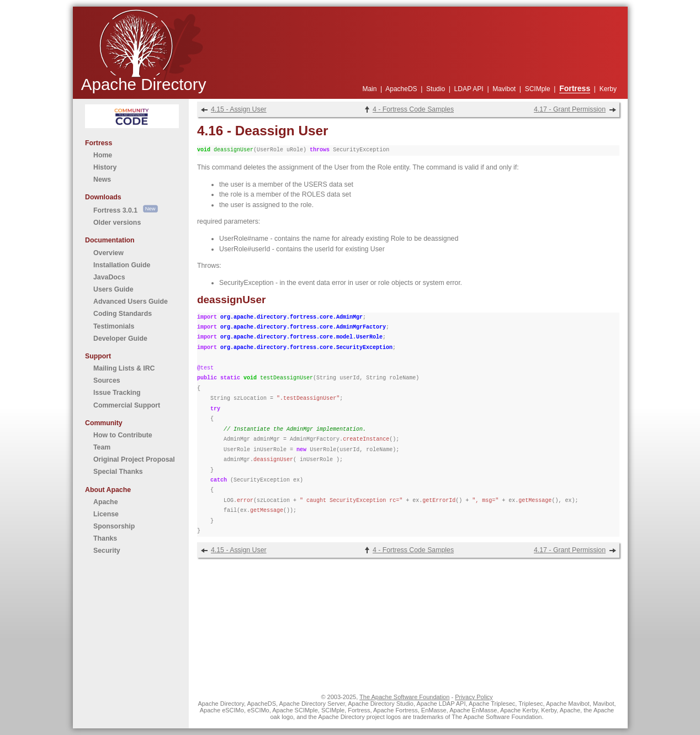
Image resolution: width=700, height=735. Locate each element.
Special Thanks (118, 472)
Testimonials (114, 326)
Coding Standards (123, 314)
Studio (436, 89)
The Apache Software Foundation (404, 697)
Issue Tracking (117, 393)
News (102, 179)
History (105, 167)
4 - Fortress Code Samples (413, 109)
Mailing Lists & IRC (124, 368)
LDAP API (470, 89)
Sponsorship (114, 526)
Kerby (608, 89)
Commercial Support (127, 405)
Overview (108, 253)
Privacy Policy (474, 697)
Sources (107, 380)
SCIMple (539, 89)
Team (102, 447)
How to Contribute (123, 435)
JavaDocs (109, 277)
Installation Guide (122, 265)
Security (107, 551)
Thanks (105, 538)
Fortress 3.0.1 (115, 210)
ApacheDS (402, 89)
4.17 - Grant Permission (570, 109)
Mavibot (505, 89)
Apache (105, 502)
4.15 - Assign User (239, 109)
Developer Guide (120, 339)
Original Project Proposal (134, 459)
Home (103, 155)
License (106, 514)
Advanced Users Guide (131, 302)
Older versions (117, 223)
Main (370, 89)
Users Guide (113, 289)
